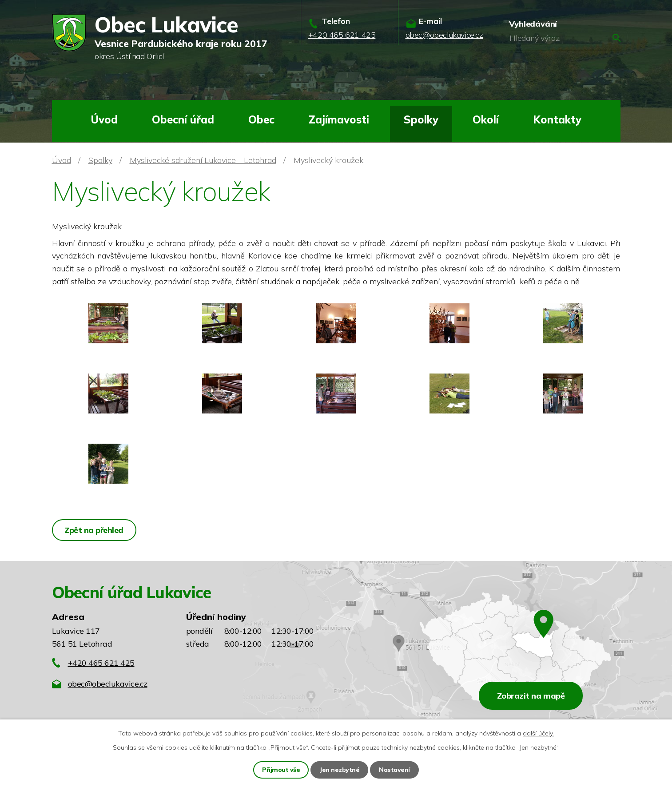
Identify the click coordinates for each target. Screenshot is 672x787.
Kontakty (557, 119)
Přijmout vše (281, 770)
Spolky (421, 119)
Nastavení (394, 770)
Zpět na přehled (94, 530)
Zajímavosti (339, 119)
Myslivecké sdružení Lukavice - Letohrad (203, 160)
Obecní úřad (183, 119)
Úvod (104, 119)
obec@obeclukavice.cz (108, 684)
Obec (261, 119)
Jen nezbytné (339, 770)
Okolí (486, 119)
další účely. (538, 733)
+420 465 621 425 (101, 663)
